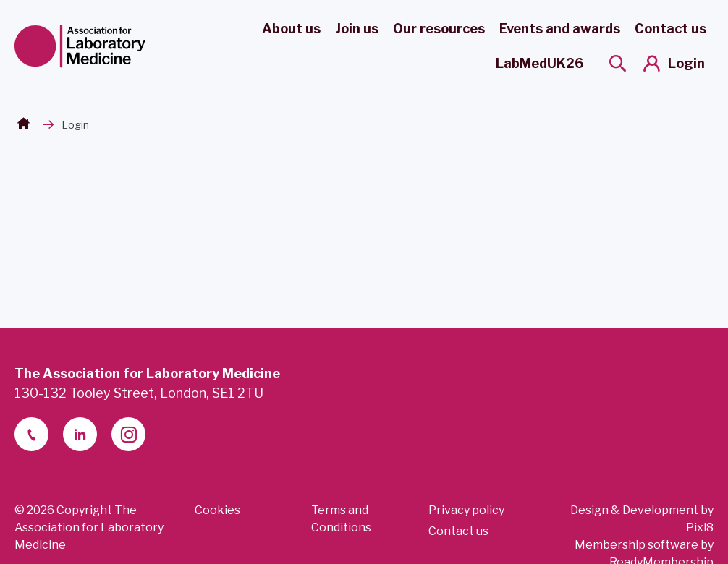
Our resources (439, 29)
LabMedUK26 (539, 63)
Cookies (217, 510)
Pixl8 (700, 527)
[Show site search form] (618, 63)
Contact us (670, 29)
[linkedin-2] (80, 434)
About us (291, 29)
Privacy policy (466, 510)
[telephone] (31, 434)
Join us (357, 29)
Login (686, 63)
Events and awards (560, 29)
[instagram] (128, 434)
